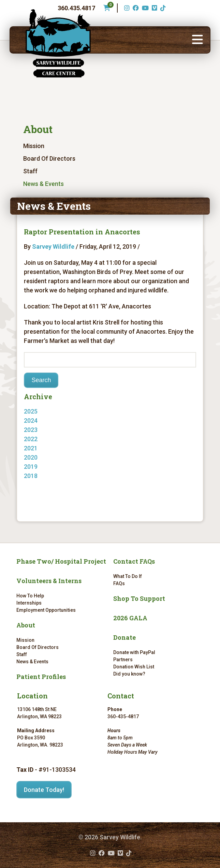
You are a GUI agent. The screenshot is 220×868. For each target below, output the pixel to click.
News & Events (43, 184)
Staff (30, 171)
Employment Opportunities (46, 610)
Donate (124, 637)
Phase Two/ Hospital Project (61, 561)
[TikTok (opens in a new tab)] (162, 8)
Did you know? (129, 674)
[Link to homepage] (58, 43)
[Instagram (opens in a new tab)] (126, 8)
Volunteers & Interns (49, 581)
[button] (197, 40)
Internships (29, 603)
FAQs (119, 583)
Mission (34, 146)
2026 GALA (130, 618)
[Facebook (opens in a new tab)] (135, 8)
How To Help (30, 596)
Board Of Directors (49, 158)
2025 (31, 411)
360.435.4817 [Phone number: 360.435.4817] (76, 8)
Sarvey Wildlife (53, 247)
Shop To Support (139, 598)
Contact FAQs (134, 561)
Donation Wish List (134, 667)
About (38, 129)
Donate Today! (44, 790)
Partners (123, 660)
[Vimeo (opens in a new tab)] (154, 8)
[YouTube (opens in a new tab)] (144, 8)
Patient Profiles (41, 677)
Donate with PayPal (134, 652)
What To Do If (128, 576)
